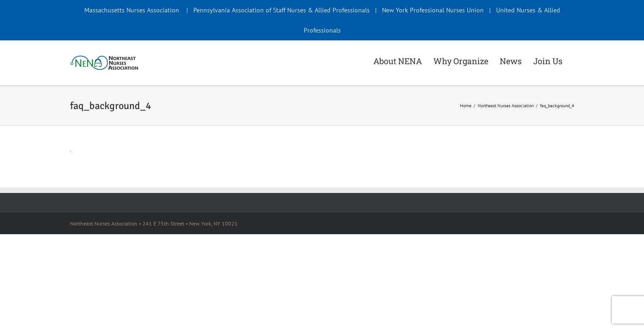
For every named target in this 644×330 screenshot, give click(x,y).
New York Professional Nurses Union (433, 10)
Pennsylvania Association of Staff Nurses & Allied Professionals (281, 10)
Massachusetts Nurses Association (132, 10)
